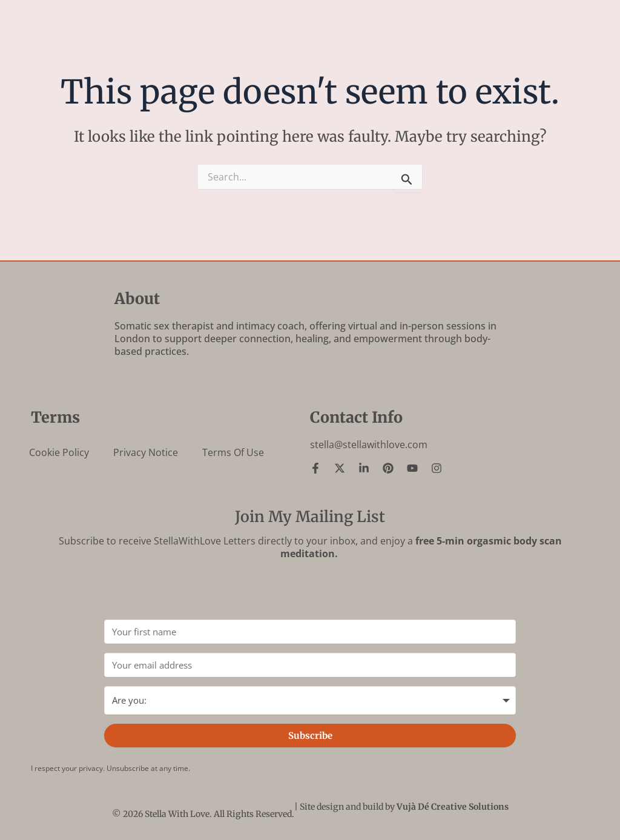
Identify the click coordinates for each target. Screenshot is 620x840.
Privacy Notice (146, 452)
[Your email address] (310, 665)
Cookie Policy (59, 452)
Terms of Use (233, 452)
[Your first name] (310, 632)
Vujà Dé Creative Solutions (453, 807)
